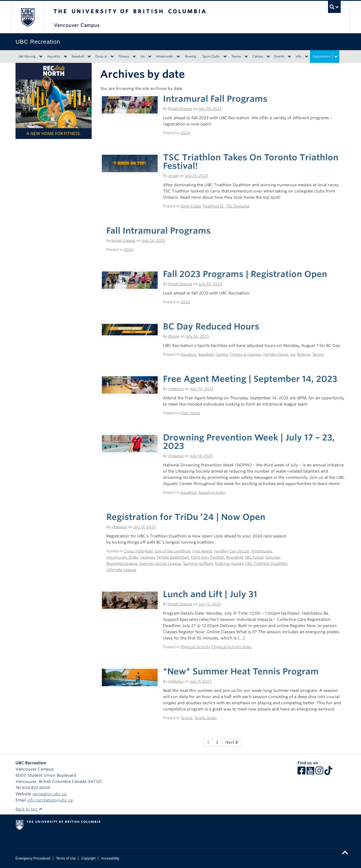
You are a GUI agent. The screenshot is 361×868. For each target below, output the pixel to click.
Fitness (124, 56)
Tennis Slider (205, 718)
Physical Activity (195, 647)
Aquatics (54, 56)
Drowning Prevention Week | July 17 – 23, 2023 (249, 442)
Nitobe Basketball (173, 557)
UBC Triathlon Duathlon (266, 563)
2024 (185, 133)
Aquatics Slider (212, 492)
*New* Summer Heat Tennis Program (241, 671)
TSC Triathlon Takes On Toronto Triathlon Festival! (251, 161)
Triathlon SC (213, 206)
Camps (258, 56)
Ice (143, 56)
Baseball (78, 56)
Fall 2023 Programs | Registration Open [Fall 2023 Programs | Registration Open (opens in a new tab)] (245, 274)
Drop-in (101, 56)
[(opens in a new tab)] (130, 105)
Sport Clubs (211, 56)
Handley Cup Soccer (232, 551)
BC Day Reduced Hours (211, 326)
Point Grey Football (208, 557)
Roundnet (235, 557)
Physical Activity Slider (232, 647)
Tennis (236, 56)
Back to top (29, 809)
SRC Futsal (254, 557)
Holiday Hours (276, 354)
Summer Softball (198, 563)
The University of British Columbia (27, 17)
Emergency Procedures (33, 858)
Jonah (173, 176)
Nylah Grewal (180, 109)
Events (279, 56)
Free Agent (190, 413)
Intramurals (165, 56)
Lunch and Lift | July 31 (210, 594)
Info (299, 56)
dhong (174, 336)
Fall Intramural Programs (159, 231)
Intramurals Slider (122, 557)
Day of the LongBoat (173, 551)
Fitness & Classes (246, 354)
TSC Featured (238, 206)
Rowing (191, 56)
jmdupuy (176, 389)
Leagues (148, 557)
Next (232, 742)
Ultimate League (121, 570)
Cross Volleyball (138, 551)
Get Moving (27, 56)
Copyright (88, 858)
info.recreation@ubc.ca (50, 800)
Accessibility (110, 858)
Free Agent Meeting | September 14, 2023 (250, 379)
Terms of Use (66, 858)
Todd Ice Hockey (229, 563)
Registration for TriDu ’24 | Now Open (186, 517)
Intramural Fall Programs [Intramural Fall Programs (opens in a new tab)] (215, 99)
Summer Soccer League (160, 563)
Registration (322, 56)
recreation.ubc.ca (49, 794)
